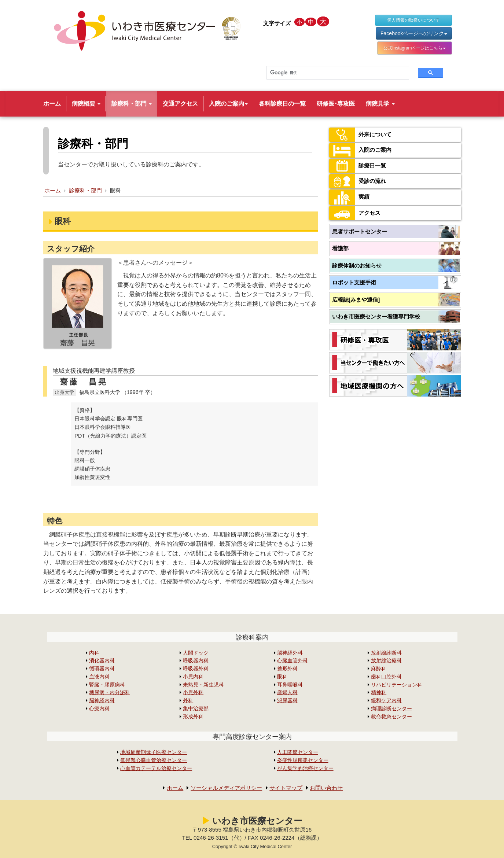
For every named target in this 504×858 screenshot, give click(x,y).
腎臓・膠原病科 (107, 685)
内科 (94, 653)
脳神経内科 (102, 701)
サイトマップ (288, 788)
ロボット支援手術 (354, 282)
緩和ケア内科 (386, 701)
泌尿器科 (287, 701)
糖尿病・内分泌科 (110, 693)
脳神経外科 (290, 653)
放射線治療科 (386, 661)
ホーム (52, 104)
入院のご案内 (228, 104)
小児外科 (193, 693)
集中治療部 (196, 709)
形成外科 (193, 717)
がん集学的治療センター (305, 768)
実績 (350, 197)
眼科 (282, 677)
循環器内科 (102, 669)
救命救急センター (391, 717)
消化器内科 (102, 661)
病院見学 (380, 104)
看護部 (340, 248)
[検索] (333, 73)
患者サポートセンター (360, 231)
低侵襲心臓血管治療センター (154, 760)
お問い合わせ (330, 788)
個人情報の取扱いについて (413, 20)
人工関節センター (298, 752)
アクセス (356, 213)
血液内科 (99, 677)
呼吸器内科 (196, 661)
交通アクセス (180, 104)
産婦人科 (287, 693)
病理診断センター (391, 709)
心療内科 (99, 709)
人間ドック (196, 653)
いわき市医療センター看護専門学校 (376, 316)
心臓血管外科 (293, 661)
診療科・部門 (132, 104)
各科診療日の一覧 (282, 104)
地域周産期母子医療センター (154, 752)
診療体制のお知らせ (357, 266)
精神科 (379, 693)
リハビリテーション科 (397, 685)
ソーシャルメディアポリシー (225, 788)
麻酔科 (379, 669)
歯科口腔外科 (386, 677)
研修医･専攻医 (336, 104)
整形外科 (287, 669)
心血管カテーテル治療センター (156, 768)
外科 (188, 701)
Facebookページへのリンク (414, 33)
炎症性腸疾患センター (303, 760)
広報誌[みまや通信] (356, 300)
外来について (361, 135)
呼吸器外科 (196, 669)
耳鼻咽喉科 (290, 685)
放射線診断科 (386, 653)
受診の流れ (358, 181)
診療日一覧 (358, 166)
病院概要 (86, 104)
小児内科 (193, 677)
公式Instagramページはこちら (414, 48)
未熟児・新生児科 (203, 685)
